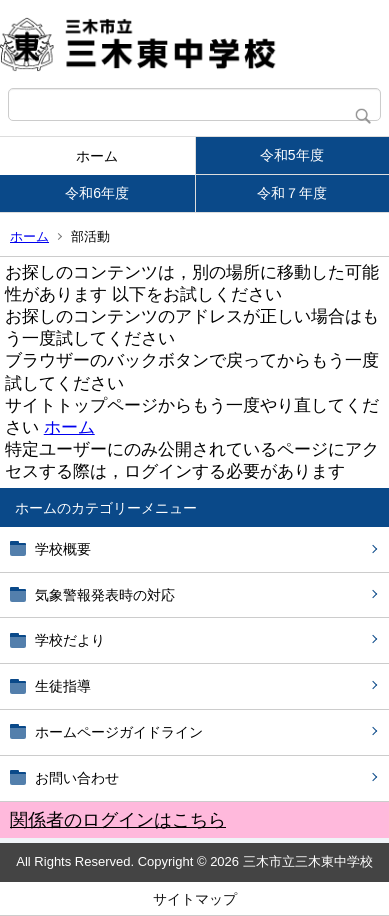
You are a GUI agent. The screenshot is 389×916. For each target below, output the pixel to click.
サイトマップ (195, 899)
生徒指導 (63, 686)
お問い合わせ (77, 778)
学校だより (70, 640)
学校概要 (63, 549)
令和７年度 (292, 193)
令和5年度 (292, 155)
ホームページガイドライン (119, 732)
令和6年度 (97, 193)
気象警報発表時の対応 (105, 595)
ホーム (97, 156)
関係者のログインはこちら (118, 820)
